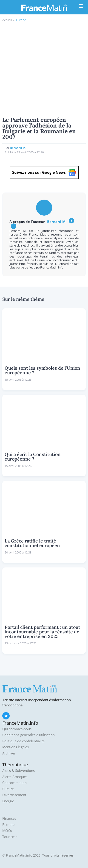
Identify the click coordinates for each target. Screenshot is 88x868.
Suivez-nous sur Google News (44, 172)
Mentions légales (16, 747)
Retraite (8, 825)
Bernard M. (18, 148)
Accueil (7, 20)
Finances (9, 818)
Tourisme (10, 837)
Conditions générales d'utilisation (28, 735)
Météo (7, 831)
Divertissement (14, 795)
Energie (8, 801)
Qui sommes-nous (17, 729)
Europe (21, 20)
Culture (8, 789)
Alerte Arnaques (15, 777)
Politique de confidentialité (23, 741)
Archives (9, 753)
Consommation (14, 783)
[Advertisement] (44, 69)
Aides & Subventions (18, 771)
